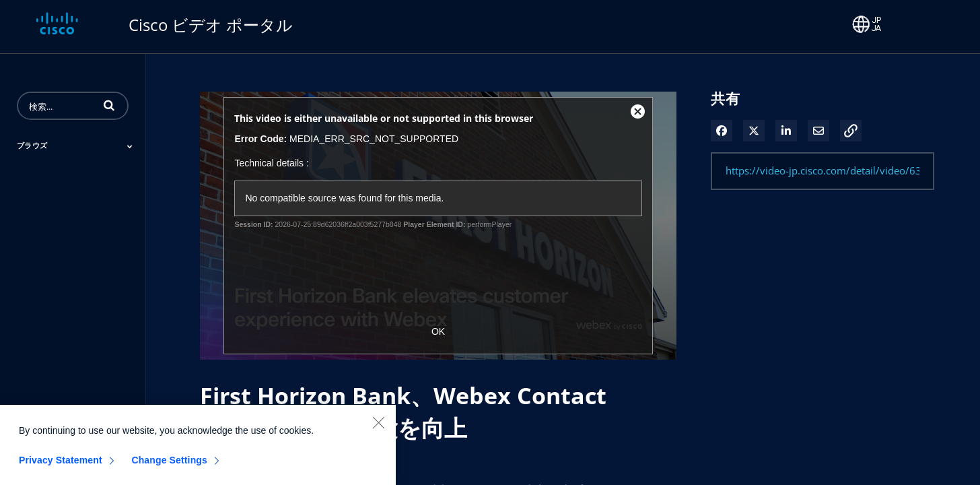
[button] (109, 105)
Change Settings (169, 468)
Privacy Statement (61, 468)
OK (438, 331)
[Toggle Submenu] (130, 146)
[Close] (378, 430)
